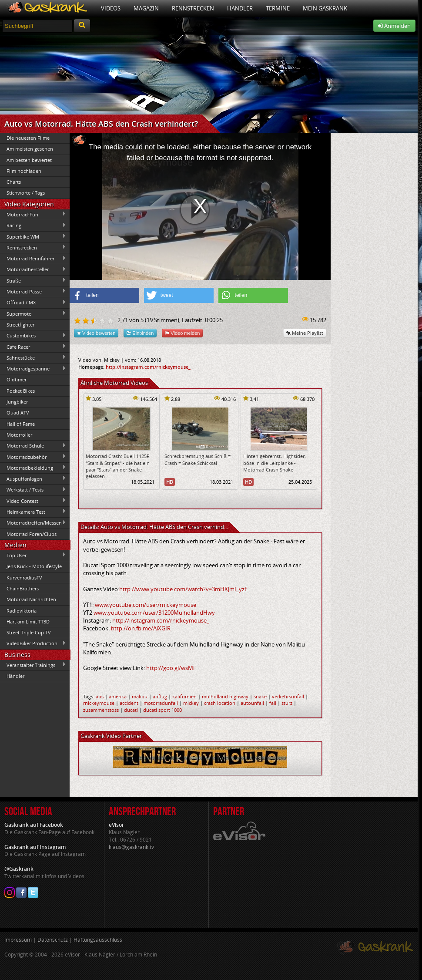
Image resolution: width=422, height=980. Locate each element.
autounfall (252, 703)
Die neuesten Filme (28, 138)
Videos (111, 8)
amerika (118, 696)
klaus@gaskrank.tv (131, 847)
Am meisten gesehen (30, 149)
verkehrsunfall (288, 696)
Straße (33, 280)
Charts (14, 182)
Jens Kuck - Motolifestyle (34, 566)
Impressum (18, 940)
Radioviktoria (22, 611)
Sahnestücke (33, 357)
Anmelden (394, 26)
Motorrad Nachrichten (31, 599)
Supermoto (33, 313)
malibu (140, 696)
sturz (287, 703)
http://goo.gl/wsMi (170, 668)
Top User (33, 555)
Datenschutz (53, 940)
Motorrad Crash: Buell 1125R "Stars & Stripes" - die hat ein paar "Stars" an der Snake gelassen (118, 466)
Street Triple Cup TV (29, 632)
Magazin (146, 8)
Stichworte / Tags (26, 193)
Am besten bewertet (29, 160)
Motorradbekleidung (33, 468)
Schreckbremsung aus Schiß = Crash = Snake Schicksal (198, 459)
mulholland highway (225, 696)
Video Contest (33, 501)
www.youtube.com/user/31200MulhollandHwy (154, 613)
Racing (33, 226)
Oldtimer (17, 379)
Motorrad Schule (33, 446)
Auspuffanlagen (33, 478)
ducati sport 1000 (162, 710)
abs (100, 696)
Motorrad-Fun (33, 214)
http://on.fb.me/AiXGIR (141, 628)
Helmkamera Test (33, 512)
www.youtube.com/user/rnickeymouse (146, 605)
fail (273, 703)
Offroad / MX (33, 303)
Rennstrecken (193, 8)
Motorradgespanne (33, 369)
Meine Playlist (305, 333)
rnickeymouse (99, 703)
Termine (278, 8)
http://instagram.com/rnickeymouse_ (148, 367)
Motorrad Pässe (33, 291)
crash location (220, 703)
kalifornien (184, 696)
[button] (104, 295)
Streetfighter (20, 325)
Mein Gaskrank (325, 8)
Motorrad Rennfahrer (33, 259)
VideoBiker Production (33, 643)
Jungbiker (17, 402)
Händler (240, 8)
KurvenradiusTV (24, 578)
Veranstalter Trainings (33, 665)
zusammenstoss (101, 710)
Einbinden (140, 333)
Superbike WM (33, 236)
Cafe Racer (33, 347)
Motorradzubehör (33, 457)
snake (260, 696)
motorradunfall (161, 703)
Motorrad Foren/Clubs (32, 534)
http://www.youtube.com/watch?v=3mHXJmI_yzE (183, 589)
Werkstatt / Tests (33, 490)
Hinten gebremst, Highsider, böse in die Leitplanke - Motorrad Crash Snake (275, 463)
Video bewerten (96, 333)
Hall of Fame (21, 424)
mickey (191, 703)
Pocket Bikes (21, 391)
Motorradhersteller (33, 269)
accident (129, 703)
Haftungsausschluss (98, 940)
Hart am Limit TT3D (28, 621)
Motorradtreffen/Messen (33, 523)
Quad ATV (18, 413)
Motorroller (19, 435)
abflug (160, 696)
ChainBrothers (23, 588)
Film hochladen (24, 171)
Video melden (182, 333)
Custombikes (33, 336)
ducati (131, 710)
